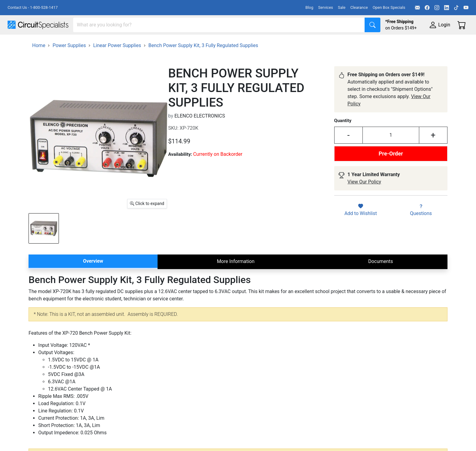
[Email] (417, 8)
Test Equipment (97, 43)
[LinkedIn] (447, 8)
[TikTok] (456, 8)
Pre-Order (391, 171)
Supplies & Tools (383, 43)
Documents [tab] (381, 278)
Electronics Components (327, 43)
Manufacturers (53, 43)
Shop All (17, 43)
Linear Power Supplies (117, 62)
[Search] (219, 25)
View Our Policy (364, 199)
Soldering (231, 43)
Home (39, 62)
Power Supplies (142, 43)
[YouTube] (466, 8)
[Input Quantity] (391, 152)
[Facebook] (427, 8)
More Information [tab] (236, 278)
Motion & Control (271, 43)
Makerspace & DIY (190, 43)
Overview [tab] (93, 278)
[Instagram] (437, 8)
